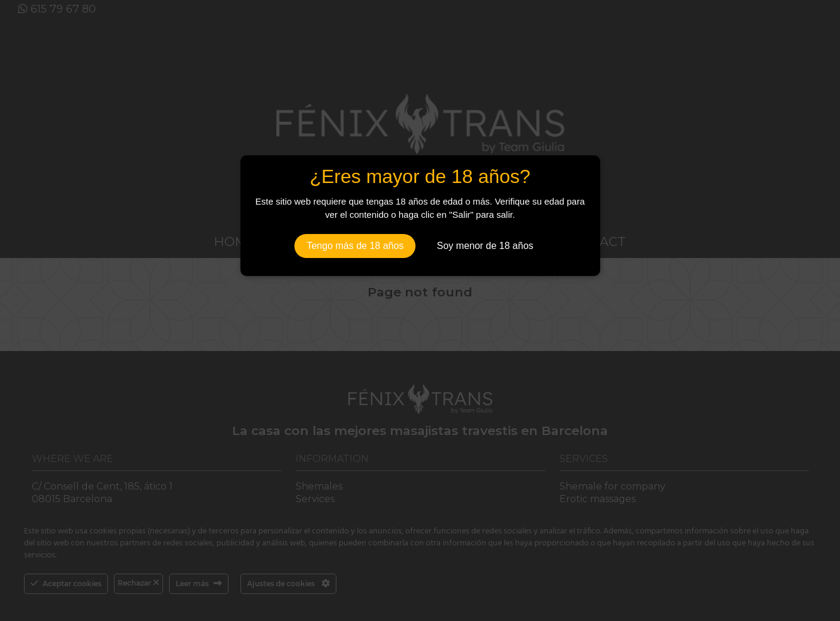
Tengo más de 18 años (355, 246)
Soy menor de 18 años (485, 246)
